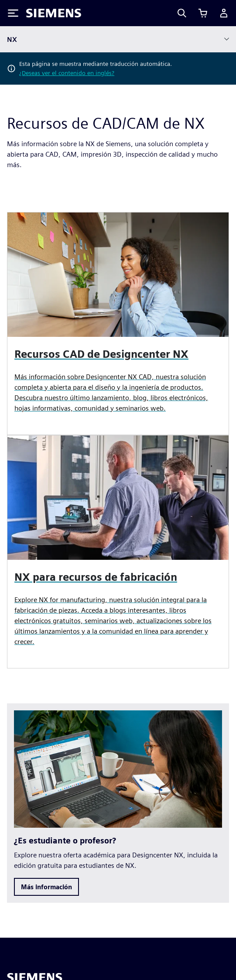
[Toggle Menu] (13, 13)
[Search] (182, 13)
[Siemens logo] (54, 13)
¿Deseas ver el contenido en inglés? (67, 73)
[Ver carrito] (203, 13)
